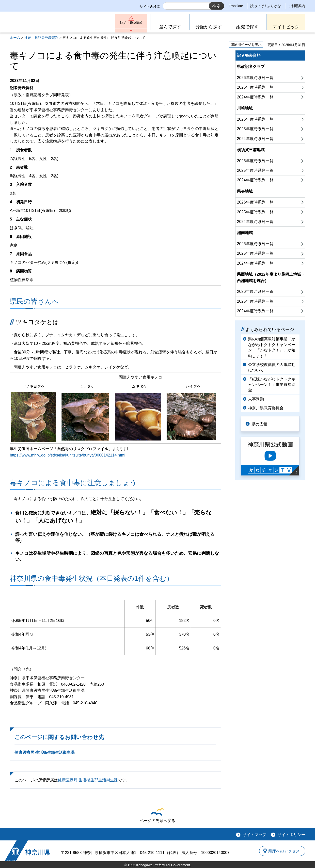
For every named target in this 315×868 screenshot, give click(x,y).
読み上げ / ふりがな (266, 6)
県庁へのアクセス (283, 851)
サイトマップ (254, 835)
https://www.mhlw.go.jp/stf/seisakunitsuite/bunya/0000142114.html (68, 455)
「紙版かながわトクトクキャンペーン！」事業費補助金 (272, 385)
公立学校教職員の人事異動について (272, 367)
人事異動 (256, 399)
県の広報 (261, 424)
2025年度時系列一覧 (255, 87)
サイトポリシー (291, 835)
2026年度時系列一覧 (255, 78)
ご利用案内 (297, 6)
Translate (236, 6)
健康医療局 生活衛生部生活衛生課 (45, 752)
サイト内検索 (150, 7)
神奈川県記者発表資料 (41, 38)
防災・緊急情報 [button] (131, 24)
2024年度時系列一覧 (255, 97)
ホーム (15, 38)
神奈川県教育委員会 (266, 408)
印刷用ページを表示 (246, 45)
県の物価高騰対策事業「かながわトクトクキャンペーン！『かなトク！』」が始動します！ (272, 347)
